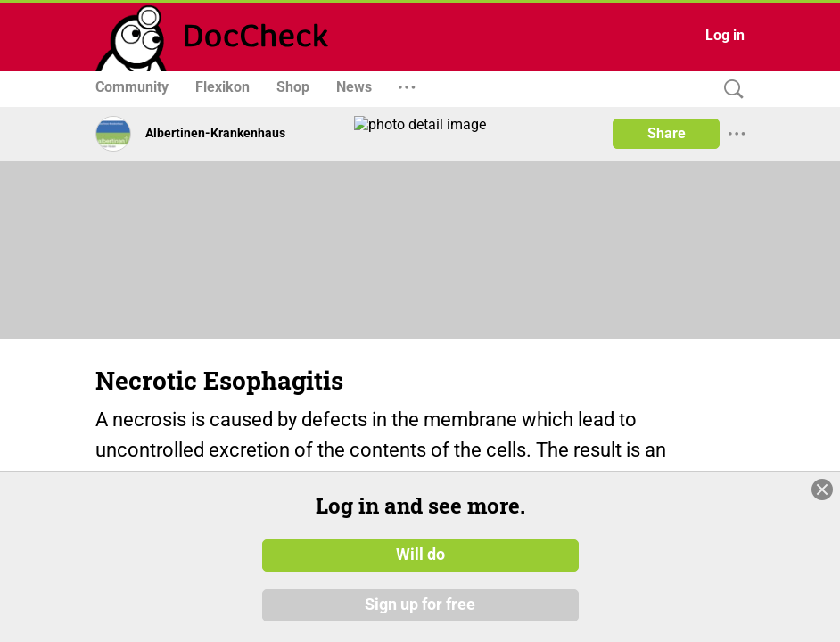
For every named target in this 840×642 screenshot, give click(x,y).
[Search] (729, 90)
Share (667, 133)
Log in (725, 35)
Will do (420, 556)
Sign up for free (420, 605)
